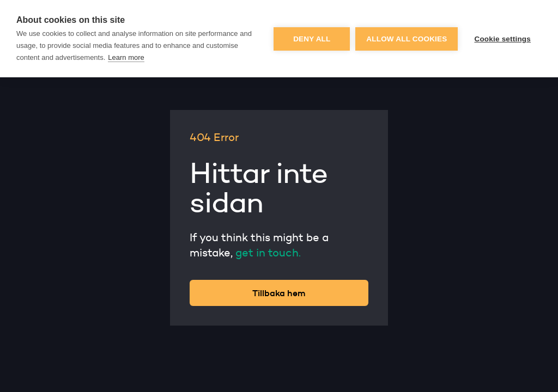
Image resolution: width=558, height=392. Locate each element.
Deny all (312, 39)
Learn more (126, 57)
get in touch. (268, 253)
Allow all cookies (407, 39)
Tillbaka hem (279, 293)
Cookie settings (502, 39)
